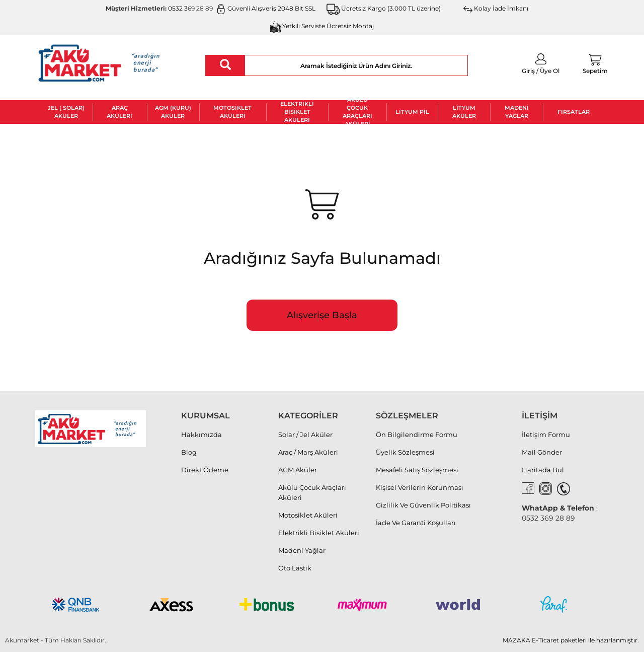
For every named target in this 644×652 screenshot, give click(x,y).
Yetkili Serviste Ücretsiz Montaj (322, 26)
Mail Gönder (542, 452)
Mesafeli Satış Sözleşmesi (417, 470)
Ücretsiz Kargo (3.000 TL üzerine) (384, 8)
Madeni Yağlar (517, 112)
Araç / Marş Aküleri (308, 452)
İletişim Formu (546, 434)
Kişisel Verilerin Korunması (420, 487)
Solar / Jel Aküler (305, 434)
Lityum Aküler (464, 112)
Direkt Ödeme (205, 470)
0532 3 (178, 8)
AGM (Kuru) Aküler (173, 112)
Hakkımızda (202, 434)
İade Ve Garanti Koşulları (416, 523)
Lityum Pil (412, 112)
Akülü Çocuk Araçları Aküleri (357, 112)
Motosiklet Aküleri (232, 112)
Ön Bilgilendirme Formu (417, 434)
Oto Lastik (295, 568)
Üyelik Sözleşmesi (405, 452)
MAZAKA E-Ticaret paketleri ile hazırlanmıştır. (571, 640)
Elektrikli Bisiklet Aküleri (297, 112)
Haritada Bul (543, 470)
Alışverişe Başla (322, 315)
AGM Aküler (298, 470)
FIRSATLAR (574, 112)
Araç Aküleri (119, 112)
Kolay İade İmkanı (496, 8)
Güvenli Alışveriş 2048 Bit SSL (266, 8)
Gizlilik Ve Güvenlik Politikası (423, 505)
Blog (189, 452)
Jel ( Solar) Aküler (66, 112)
